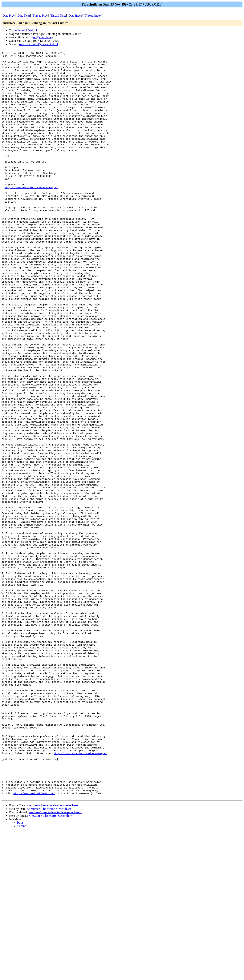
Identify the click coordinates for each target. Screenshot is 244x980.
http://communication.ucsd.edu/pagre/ (31, 215)
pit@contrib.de (42, 37)
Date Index (75, 16)
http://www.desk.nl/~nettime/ (34, 942)
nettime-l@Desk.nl (25, 30)
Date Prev (9, 16)
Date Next (24, 16)
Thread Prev (40, 16)
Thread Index (93, 16)
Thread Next (58, 16)
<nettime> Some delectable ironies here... (53, 955)
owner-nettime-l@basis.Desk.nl (39, 44)
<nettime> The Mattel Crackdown (49, 958)
